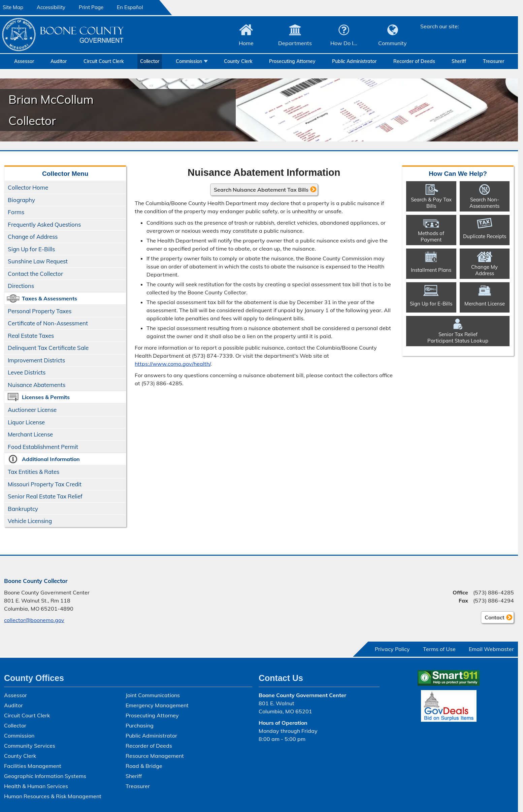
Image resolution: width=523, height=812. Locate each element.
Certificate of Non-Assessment (48, 323)
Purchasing (140, 725)
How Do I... (344, 43)
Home (246, 43)
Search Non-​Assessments (484, 202)
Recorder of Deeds (414, 61)
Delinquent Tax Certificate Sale (48, 348)
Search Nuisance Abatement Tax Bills (261, 189)
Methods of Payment (431, 236)
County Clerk (238, 61)
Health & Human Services (36, 786)
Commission (189, 61)
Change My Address (484, 270)
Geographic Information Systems (45, 776)
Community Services (30, 746)
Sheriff (459, 61)
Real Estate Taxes (31, 336)
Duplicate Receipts (485, 236)
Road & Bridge (144, 766)
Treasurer (494, 61)
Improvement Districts (36, 360)
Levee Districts (27, 372)
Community (393, 43)
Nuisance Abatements (37, 385)
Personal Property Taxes (40, 311)
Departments (295, 43)
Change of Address (33, 237)
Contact (493, 618)
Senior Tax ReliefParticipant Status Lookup (458, 337)
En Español (130, 7)
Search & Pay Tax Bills (431, 202)
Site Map (13, 7)
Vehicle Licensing (30, 521)
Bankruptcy (23, 509)
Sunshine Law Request (38, 261)
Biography (21, 200)
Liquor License (26, 422)
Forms (16, 212)
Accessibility (51, 7)
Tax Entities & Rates (34, 472)
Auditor (59, 61)
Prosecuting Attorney (292, 61)
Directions (21, 286)
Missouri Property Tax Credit (45, 484)
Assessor (24, 61)
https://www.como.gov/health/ (173, 363)
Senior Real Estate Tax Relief (45, 496)
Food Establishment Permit (43, 447)
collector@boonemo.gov (34, 620)
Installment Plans (431, 270)
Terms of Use (439, 649)
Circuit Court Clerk (104, 61)
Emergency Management (157, 705)
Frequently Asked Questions (44, 224)
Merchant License (30, 434)
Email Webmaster (491, 649)
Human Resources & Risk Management (53, 796)
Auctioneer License (32, 410)
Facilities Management (33, 766)
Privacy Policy (392, 649)
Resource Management (155, 756)
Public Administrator (354, 61)
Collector (150, 61)
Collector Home (28, 187)
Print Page (91, 7)
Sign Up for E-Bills (31, 249)
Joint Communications (153, 695)
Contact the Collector (35, 274)
